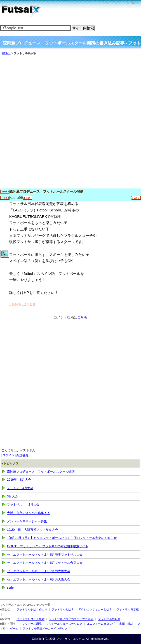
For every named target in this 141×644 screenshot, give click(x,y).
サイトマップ (112, 2)
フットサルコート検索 (30, 619)
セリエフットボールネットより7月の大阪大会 (39, 571)
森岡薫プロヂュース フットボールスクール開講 (41, 471)
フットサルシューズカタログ (64, 624)
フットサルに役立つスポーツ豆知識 (71, 619)
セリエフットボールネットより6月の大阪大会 (39, 579)
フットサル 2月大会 (23, 504)
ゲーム (14, 628)
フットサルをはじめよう (32, 609)
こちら (82, 317)
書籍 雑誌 (127, 624)
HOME (6, 53)
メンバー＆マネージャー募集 (27, 521)
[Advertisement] (71, 126)
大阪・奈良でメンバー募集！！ (29, 513)
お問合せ (133, 2)
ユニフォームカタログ (101, 624)
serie (10, 588)
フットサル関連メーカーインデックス (46, 628)
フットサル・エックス (70, 639)
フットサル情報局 (109, 619)
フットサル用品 (32, 624)
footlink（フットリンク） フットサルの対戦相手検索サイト (48, 546)
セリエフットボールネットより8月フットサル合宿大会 (45, 563)
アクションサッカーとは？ (96, 609)
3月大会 (12, 496)
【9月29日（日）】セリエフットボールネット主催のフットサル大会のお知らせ (62, 538)
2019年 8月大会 (19, 480)
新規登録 (22, 455)
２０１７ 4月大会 (20, 488)
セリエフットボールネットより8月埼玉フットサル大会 (45, 555)
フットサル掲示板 (128, 609)
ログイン (8, 455)
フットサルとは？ (63, 609)
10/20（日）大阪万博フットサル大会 (32, 530)
